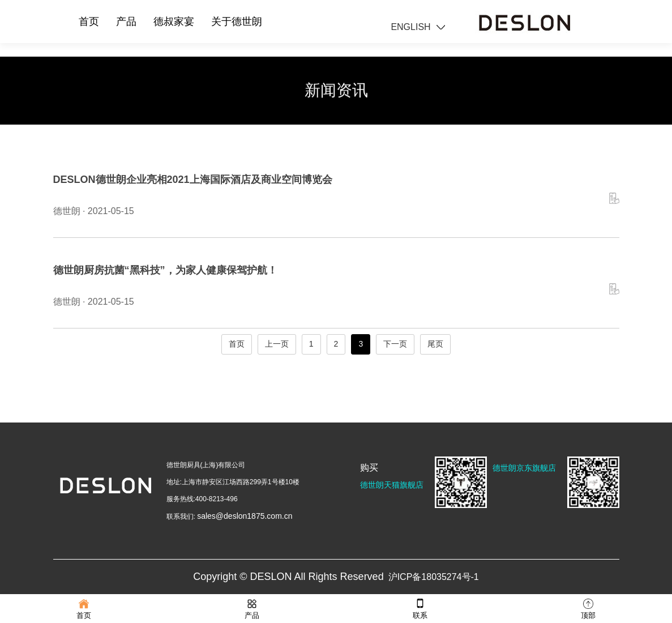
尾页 (435, 344)
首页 (89, 22)
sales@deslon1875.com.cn (245, 516)
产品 (126, 22)
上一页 (277, 344)
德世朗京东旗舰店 (524, 468)
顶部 (588, 608)
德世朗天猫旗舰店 (392, 485)
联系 (420, 608)
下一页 (395, 344)
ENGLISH (410, 27)
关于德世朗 (237, 22)
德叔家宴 (174, 22)
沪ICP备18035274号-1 (434, 577)
